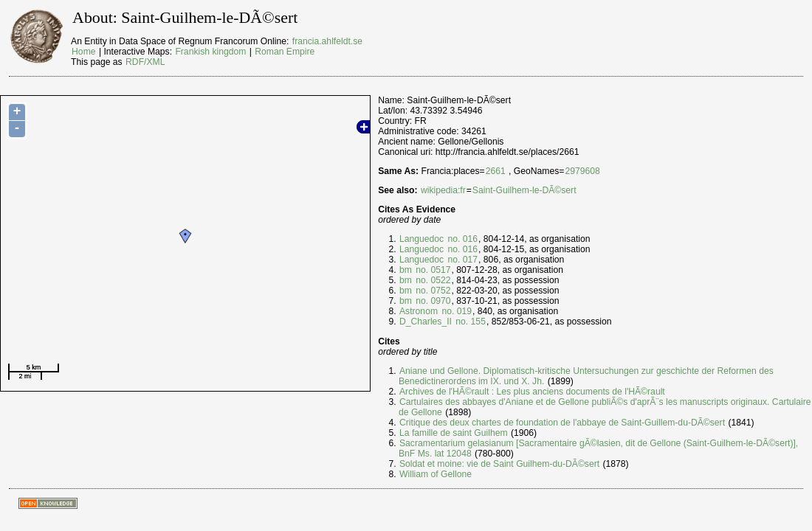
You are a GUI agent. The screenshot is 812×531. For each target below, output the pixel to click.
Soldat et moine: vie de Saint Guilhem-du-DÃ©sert (499, 464)
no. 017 (461, 260)
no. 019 (455, 311)
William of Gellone (436, 474)
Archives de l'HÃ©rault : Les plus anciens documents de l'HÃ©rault (532, 392)
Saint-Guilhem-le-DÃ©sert (524, 190)
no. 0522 (432, 280)
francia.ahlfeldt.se (327, 41)
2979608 (582, 171)
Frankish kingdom (210, 52)
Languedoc (422, 239)
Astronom (419, 311)
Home (83, 52)
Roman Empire (285, 52)
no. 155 (469, 322)
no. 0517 (432, 270)
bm (406, 270)
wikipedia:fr (443, 190)
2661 (496, 171)
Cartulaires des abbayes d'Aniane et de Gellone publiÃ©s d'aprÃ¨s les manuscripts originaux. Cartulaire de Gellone (605, 407)
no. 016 (461, 239)
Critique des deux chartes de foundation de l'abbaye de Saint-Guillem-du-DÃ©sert (562, 423)
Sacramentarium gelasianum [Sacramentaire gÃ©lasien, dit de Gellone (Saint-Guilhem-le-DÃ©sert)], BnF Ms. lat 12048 (598, 448)
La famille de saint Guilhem (454, 433)
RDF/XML (145, 62)
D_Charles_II (426, 322)
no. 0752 (432, 291)
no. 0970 (432, 301)
